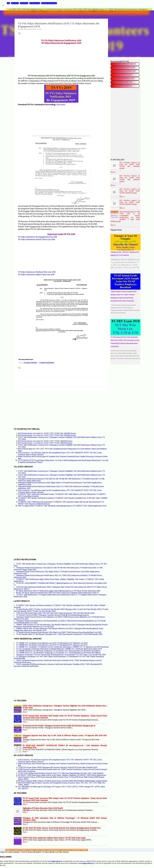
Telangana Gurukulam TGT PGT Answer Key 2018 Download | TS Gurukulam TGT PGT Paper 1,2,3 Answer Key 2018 (61, 655)
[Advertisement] (61, 59)
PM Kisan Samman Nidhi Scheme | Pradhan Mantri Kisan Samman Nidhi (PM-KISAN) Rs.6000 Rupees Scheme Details (63, 781)
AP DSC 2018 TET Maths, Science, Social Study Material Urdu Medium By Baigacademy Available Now (62, 828)
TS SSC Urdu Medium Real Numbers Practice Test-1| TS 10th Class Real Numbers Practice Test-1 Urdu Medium (61, 773)
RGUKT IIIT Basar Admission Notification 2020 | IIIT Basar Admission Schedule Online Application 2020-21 (57, 593)
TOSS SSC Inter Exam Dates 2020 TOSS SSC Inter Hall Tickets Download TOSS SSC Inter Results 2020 (55, 613)
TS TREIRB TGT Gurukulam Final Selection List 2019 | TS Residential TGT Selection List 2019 (52, 643)
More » (25, 712)
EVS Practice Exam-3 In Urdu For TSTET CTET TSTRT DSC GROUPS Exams (80, 9)
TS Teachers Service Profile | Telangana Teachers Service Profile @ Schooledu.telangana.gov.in (52, 615)
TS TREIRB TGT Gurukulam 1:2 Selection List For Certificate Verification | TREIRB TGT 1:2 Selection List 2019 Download (62, 647)
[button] (19, 34)
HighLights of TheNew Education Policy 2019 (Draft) (43, 808)
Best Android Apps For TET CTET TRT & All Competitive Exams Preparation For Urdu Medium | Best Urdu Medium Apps (125, 217)
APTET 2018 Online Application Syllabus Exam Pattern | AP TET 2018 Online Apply (54, 838)
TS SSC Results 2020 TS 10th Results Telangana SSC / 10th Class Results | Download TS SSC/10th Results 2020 (59, 634)
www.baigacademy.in (86, 863)
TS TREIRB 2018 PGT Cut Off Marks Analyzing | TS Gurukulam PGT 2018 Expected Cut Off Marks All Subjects (58, 651)
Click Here (61, 105)
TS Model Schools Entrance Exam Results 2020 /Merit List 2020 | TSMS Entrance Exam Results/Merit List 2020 (59, 632)
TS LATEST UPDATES (30, 363)
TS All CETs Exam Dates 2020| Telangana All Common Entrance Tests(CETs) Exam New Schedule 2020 (58, 767)
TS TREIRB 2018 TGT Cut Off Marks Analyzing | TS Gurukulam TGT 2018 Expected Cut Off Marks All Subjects (58, 653)
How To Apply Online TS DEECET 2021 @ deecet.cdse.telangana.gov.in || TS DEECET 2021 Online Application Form (62, 506)
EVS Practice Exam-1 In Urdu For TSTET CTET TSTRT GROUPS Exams (45, 443)
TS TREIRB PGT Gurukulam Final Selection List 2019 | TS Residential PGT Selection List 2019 (52, 645)
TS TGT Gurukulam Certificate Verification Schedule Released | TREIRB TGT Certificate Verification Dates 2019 (59, 649)
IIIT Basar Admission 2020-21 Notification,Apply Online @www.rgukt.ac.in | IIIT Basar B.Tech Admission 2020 (58, 591)
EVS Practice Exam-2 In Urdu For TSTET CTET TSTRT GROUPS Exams (45, 441)
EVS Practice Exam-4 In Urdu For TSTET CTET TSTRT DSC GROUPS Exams (47, 433)
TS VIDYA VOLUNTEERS (46, 363)
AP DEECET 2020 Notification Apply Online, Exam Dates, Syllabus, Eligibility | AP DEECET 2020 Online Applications (62, 775)
